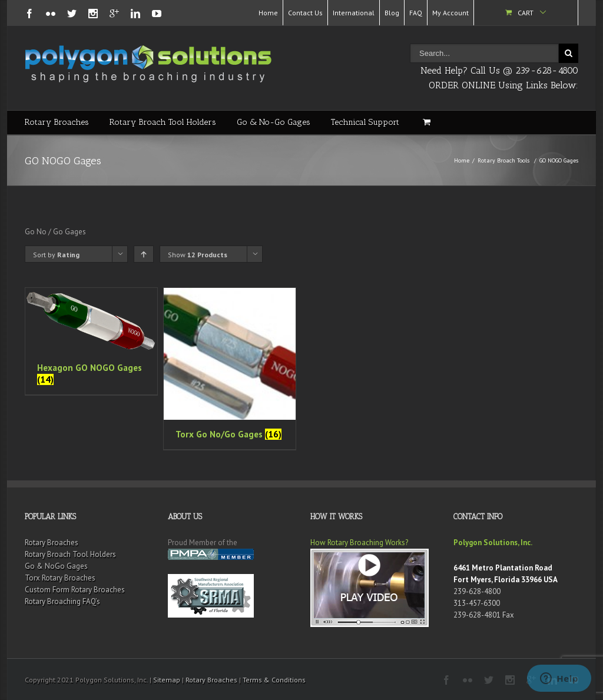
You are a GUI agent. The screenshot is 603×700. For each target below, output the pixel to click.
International (354, 13)
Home (268, 13)
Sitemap (167, 680)
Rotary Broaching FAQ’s (62, 601)
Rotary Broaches (57, 122)
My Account (450, 13)
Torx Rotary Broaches (60, 578)
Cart (526, 13)
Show (198, 255)
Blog (392, 13)
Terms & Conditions (274, 680)
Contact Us (305, 13)
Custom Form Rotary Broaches (75, 590)
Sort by (56, 255)
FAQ (416, 13)
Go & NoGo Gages (56, 566)
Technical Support (365, 122)
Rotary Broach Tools (503, 160)
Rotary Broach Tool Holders (163, 122)
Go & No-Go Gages (274, 122)
